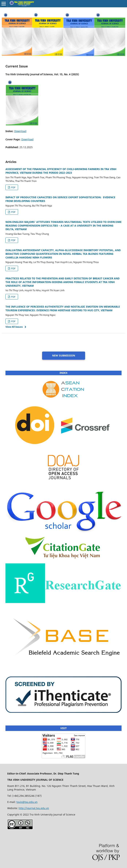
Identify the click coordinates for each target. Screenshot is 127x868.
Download (20, 131)
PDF (13, 187)
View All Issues (14, 327)
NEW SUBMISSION (64, 355)
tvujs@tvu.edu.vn (27, 802)
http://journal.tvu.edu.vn (34, 808)
